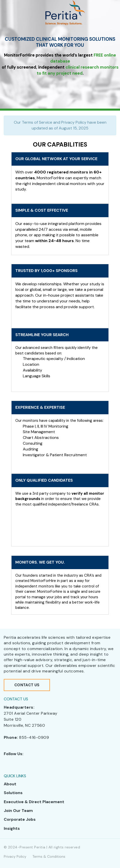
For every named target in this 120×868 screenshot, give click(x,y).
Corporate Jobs (20, 819)
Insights (12, 828)
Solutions (13, 793)
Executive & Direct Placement (34, 802)
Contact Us (27, 685)
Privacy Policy (15, 856)
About (10, 784)
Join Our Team (18, 811)
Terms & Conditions (49, 856)
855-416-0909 (34, 737)
